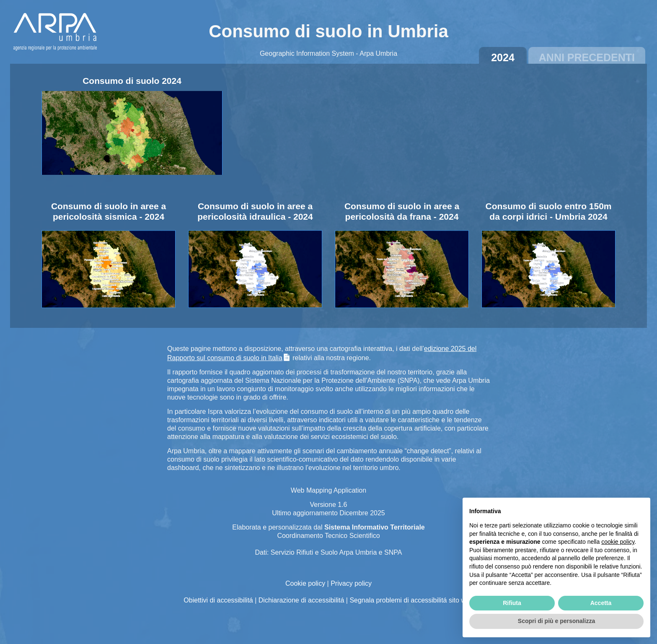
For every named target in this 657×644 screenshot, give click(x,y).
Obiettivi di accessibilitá (218, 600)
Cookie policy (305, 583)
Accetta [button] (601, 603)
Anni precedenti (587, 57)
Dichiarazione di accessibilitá (301, 600)
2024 (503, 57)
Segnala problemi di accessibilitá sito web (411, 600)
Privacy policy (351, 583)
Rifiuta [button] (512, 603)
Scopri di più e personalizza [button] (556, 621)
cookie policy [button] (618, 542)
